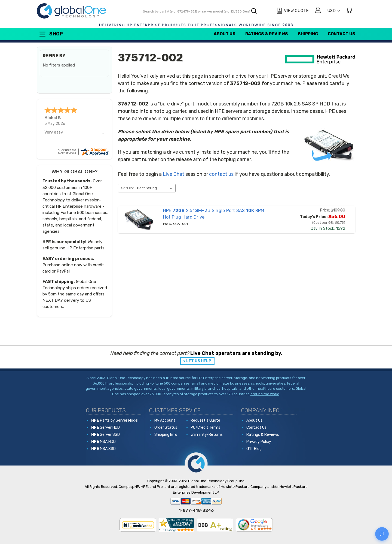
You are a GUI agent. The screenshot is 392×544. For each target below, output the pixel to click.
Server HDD (105, 427)
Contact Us (342, 34)
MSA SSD (103, 449)
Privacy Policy (259, 442)
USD (333, 11)
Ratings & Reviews (267, 34)
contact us (221, 174)
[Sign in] (318, 11)
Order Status (166, 427)
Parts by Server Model (115, 420)
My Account (165, 420)
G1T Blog (254, 449)
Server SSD (105, 435)
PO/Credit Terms (205, 427)
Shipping (308, 34)
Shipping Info (166, 435)
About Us (225, 34)
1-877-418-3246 (196, 510)
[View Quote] (292, 11)
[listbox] (156, 188)
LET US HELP (199, 361)
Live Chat (174, 174)
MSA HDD (103, 442)
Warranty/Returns (207, 435)
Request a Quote (205, 420)
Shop (51, 34)
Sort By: (128, 188)
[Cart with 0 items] (349, 11)
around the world (265, 394)
